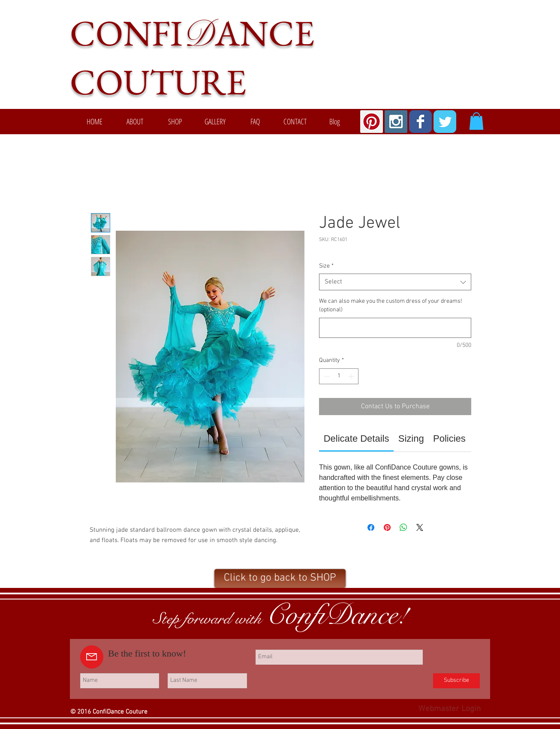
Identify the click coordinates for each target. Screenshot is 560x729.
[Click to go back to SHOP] (280, 578)
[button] (476, 121)
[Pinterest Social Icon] (372, 122)
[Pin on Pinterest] (387, 527)
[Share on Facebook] (371, 527)
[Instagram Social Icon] (396, 122)
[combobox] (395, 282)
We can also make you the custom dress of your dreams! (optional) (391, 306)
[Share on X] (420, 527)
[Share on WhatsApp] (403, 527)
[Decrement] (326, 376)
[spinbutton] (339, 376)
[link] (357, 438)
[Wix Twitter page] (445, 122)
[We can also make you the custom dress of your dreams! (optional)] (395, 328)
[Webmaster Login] (450, 710)
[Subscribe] (456, 681)
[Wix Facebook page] (420, 122)
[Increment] (352, 376)
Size (326, 266)
